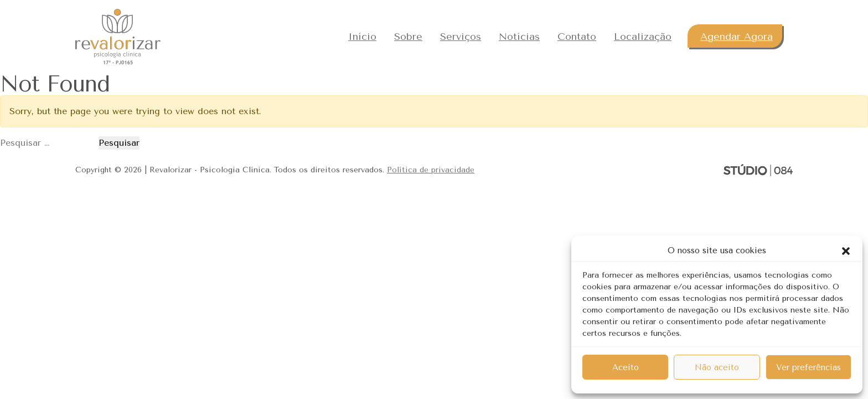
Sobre (408, 37)
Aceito (626, 367)
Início (362, 37)
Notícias (519, 37)
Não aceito (717, 367)
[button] (846, 250)
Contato (577, 37)
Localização (643, 37)
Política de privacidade (431, 170)
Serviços (461, 37)
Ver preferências (808, 367)
